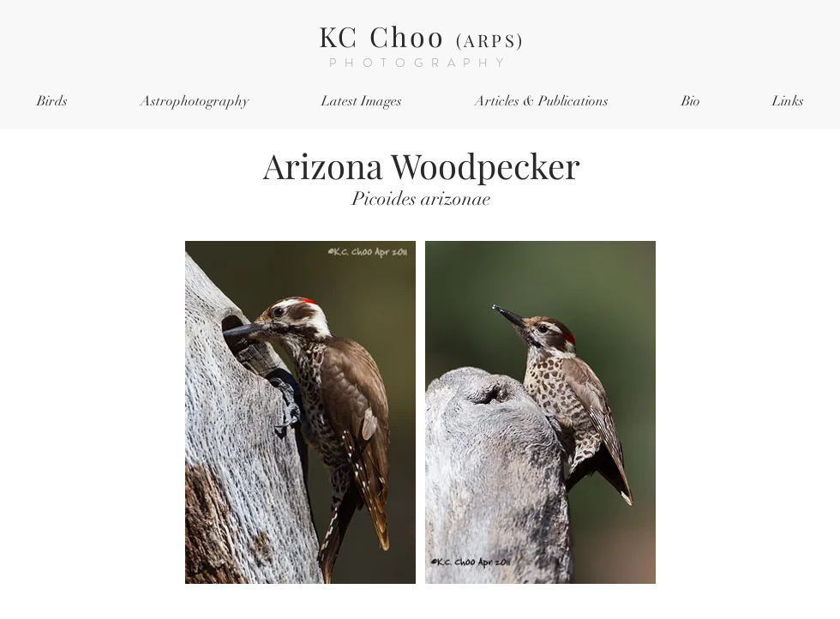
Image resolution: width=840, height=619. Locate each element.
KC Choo (422, 36)
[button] (52, 102)
